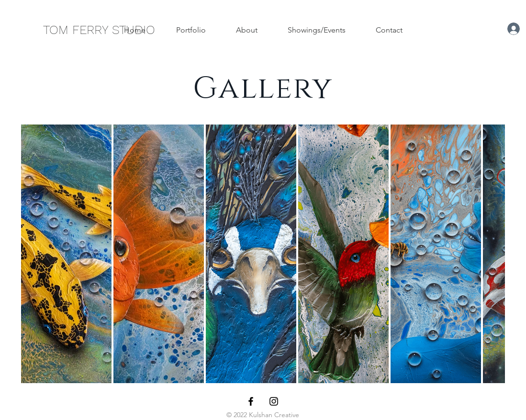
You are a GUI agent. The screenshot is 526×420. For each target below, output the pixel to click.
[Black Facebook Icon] (251, 401)
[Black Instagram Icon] (274, 401)
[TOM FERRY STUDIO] (99, 30)
